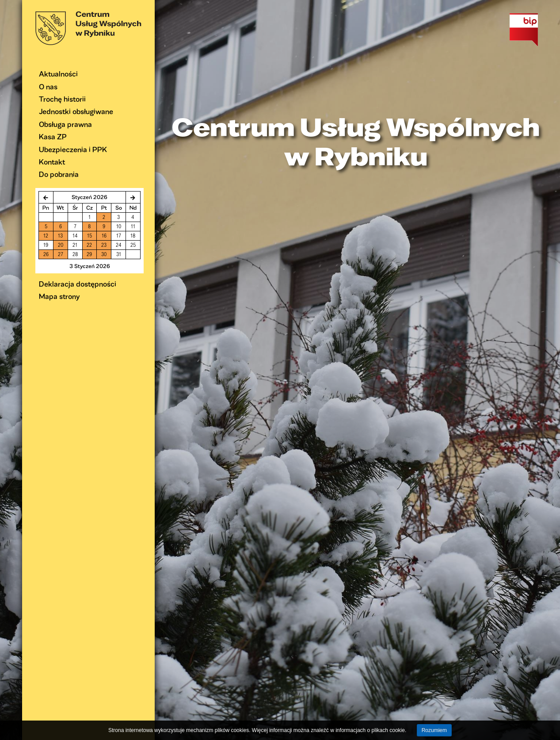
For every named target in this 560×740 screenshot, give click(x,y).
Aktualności (58, 74)
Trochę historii (62, 99)
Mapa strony (59, 296)
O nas (48, 86)
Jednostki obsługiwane (76, 111)
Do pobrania (59, 174)
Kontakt (52, 162)
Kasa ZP (53, 136)
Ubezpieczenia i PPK (73, 149)
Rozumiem (434, 730)
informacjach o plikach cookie (370, 730)
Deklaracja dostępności (78, 284)
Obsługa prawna (65, 124)
